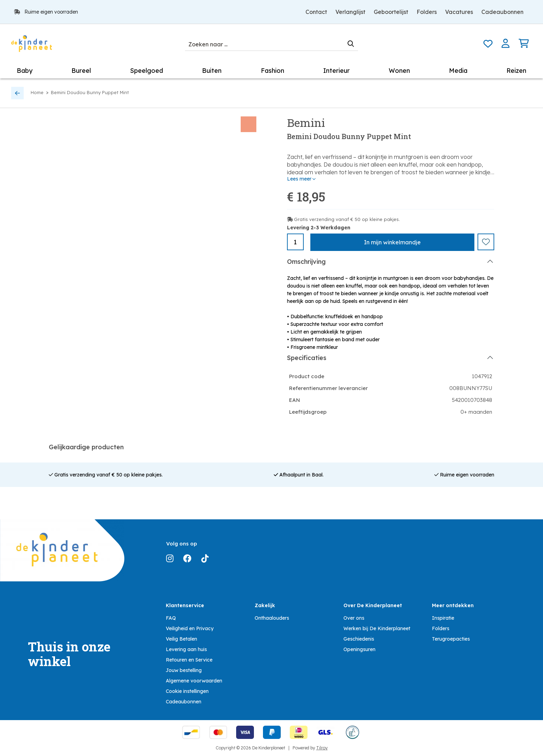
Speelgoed (146, 71)
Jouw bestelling (184, 670)
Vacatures (459, 12)
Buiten (212, 71)
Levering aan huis (186, 649)
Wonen (399, 71)
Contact (316, 12)
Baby (25, 71)
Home (37, 92)
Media (458, 71)
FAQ (171, 618)
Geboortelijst (391, 12)
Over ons (354, 618)
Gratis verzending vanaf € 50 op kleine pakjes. (347, 219)
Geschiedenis (359, 639)
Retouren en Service (189, 659)
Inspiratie (443, 618)
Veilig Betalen (181, 639)
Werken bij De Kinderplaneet (377, 628)
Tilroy (322, 747)
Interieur (336, 71)
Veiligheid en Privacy (190, 628)
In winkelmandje (392, 242)
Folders (427, 12)
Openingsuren (359, 649)
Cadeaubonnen (502, 12)
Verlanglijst (350, 12)
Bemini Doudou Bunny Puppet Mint (90, 92)
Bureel (81, 71)
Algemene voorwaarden (194, 680)
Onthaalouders (272, 618)
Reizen (516, 71)
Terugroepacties (451, 639)
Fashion (273, 71)
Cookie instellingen (187, 691)
